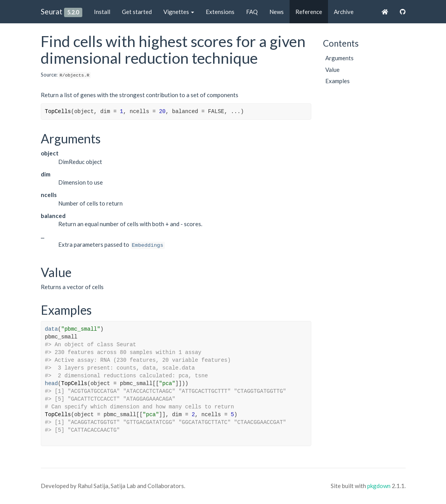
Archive (344, 12)
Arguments (339, 58)
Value (332, 70)
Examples (338, 81)
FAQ (252, 12)
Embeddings (148, 245)
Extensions (220, 12)
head (52, 384)
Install (102, 12)
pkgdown (379, 486)
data (52, 329)
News (277, 12)
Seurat (52, 11)
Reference (309, 12)
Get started (137, 12)
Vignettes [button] (179, 12)
